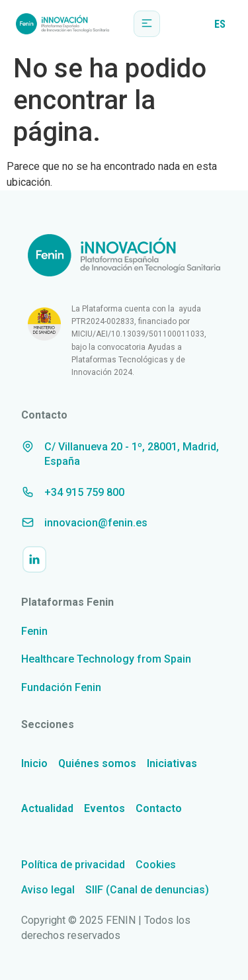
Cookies (156, 865)
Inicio (34, 763)
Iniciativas (172, 763)
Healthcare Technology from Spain (106, 659)
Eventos (104, 808)
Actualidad (47, 808)
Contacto (159, 808)
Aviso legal (48, 890)
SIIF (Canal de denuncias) (147, 890)
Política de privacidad (73, 865)
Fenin (34, 631)
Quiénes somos (97, 763)
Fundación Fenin (61, 687)
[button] (147, 24)
